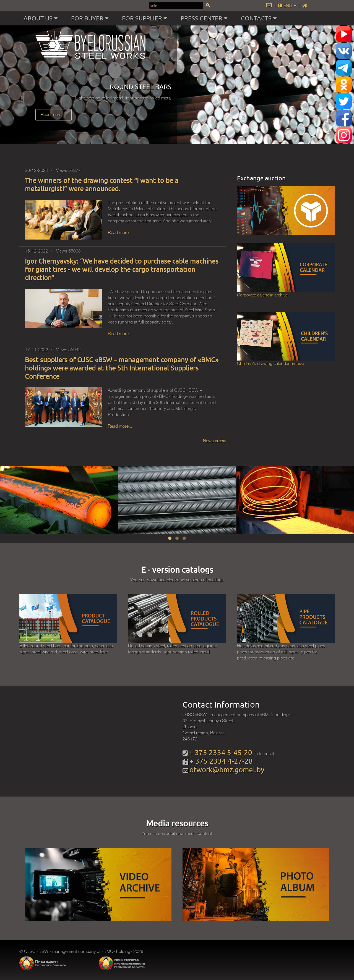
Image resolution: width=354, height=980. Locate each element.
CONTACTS (260, 18)
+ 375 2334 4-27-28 (221, 761)
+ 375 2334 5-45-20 (221, 752)
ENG (288, 6)
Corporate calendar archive (262, 295)
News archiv (214, 441)
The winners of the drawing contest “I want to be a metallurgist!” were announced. (102, 184)
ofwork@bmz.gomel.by (227, 770)
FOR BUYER (91, 18)
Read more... (120, 233)
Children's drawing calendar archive (270, 364)
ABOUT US (42, 18)
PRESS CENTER (205, 18)
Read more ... (53, 115)
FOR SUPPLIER (146, 18)
